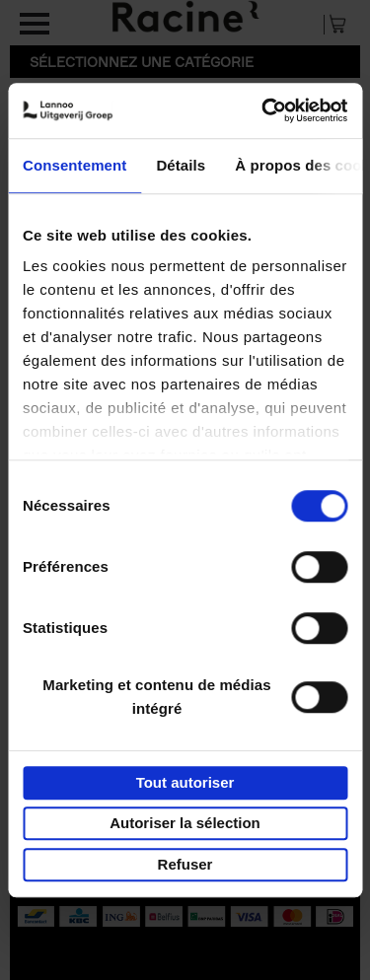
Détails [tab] (181, 165)
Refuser (185, 864)
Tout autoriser (185, 782)
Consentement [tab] (74, 165)
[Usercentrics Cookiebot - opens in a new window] (263, 110)
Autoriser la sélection (185, 823)
